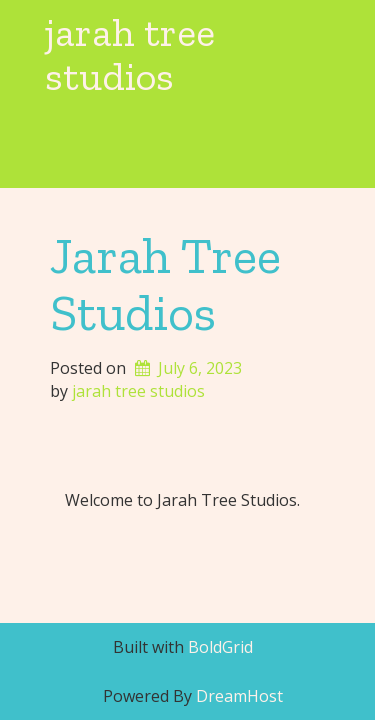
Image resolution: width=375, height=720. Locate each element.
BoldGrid (220, 647)
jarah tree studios (130, 54)
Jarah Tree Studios (165, 283)
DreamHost (239, 696)
